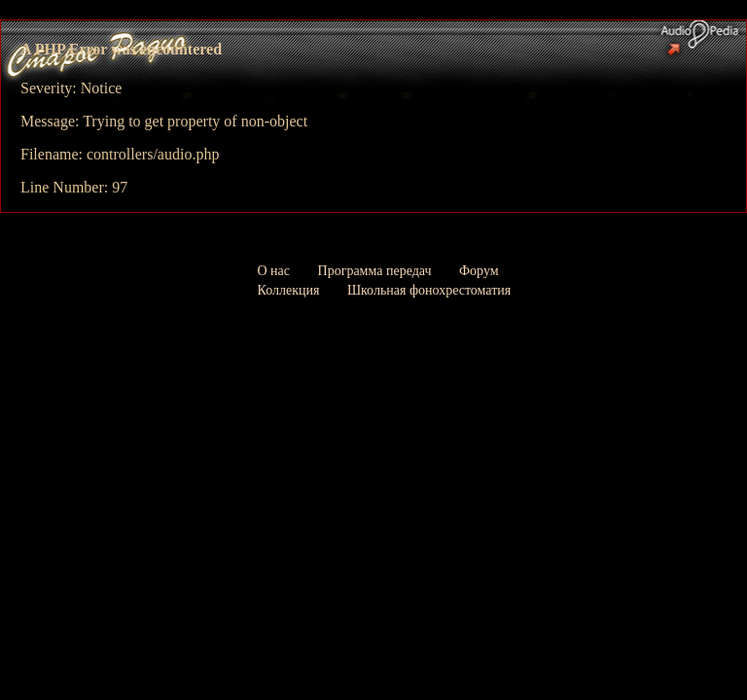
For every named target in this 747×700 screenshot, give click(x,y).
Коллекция (289, 290)
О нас (274, 271)
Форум (479, 271)
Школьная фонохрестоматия (429, 290)
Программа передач (375, 271)
